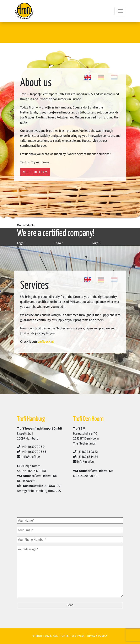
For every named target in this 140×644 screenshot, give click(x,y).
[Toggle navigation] (120, 11)
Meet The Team (35, 172)
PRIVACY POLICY (97, 636)
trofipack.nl (46, 342)
